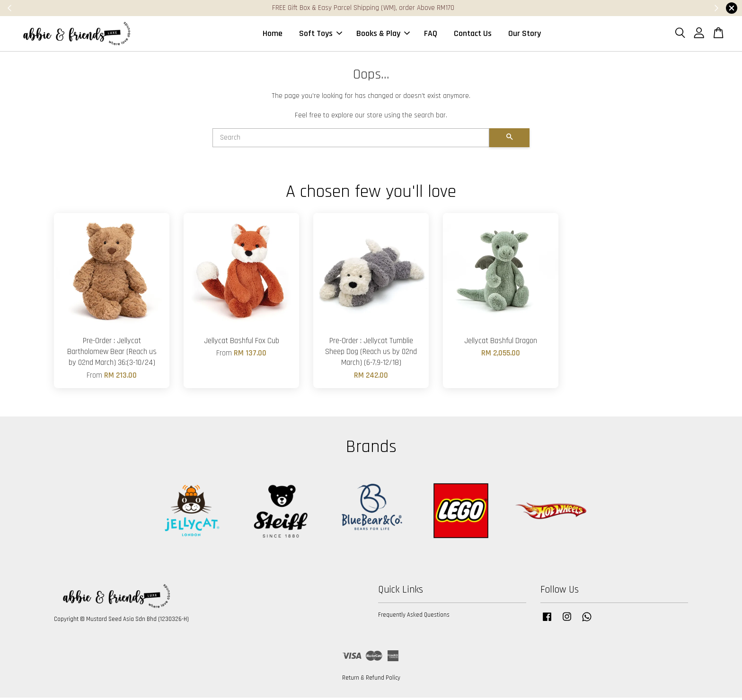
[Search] (351, 141)
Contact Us (473, 35)
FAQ (431, 35)
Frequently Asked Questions (414, 618)
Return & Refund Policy (371, 681)
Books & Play (383, 35)
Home (273, 35)
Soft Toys (321, 35)
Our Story (525, 35)
